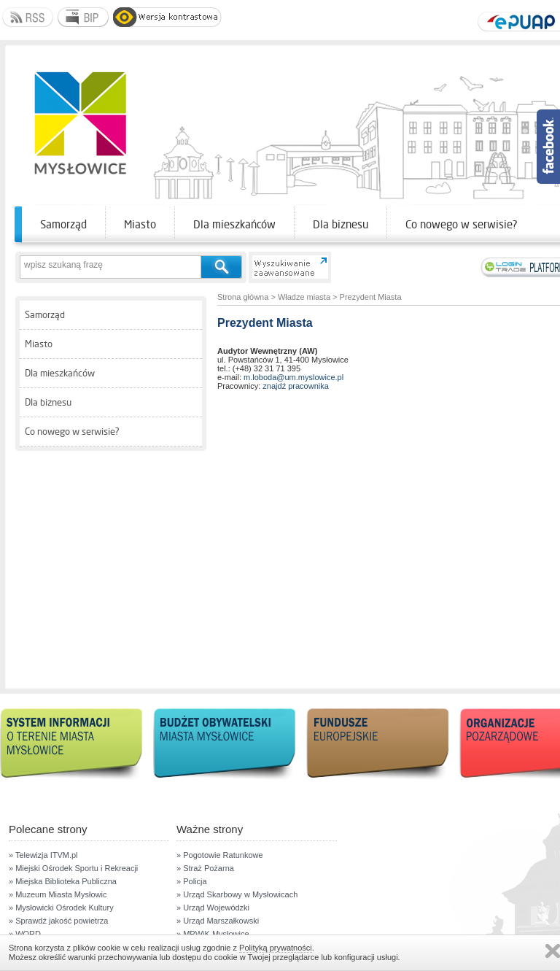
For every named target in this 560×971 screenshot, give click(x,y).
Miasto (140, 224)
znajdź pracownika (296, 386)
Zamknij (553, 951)
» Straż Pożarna (205, 868)
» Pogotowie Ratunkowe (220, 855)
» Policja (192, 881)
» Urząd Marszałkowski (218, 921)
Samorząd (63, 224)
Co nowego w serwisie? (462, 224)
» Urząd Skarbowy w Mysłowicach (237, 894)
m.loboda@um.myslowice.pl (293, 377)
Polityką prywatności (276, 948)
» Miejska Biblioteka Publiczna (63, 881)
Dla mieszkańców (234, 224)
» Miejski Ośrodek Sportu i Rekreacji (73, 868)
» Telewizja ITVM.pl (43, 855)
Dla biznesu (341, 224)
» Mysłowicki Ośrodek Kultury (61, 908)
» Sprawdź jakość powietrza (58, 921)
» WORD (25, 934)
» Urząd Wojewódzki (213, 908)
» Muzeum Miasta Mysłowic (58, 894)
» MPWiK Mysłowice (213, 934)
